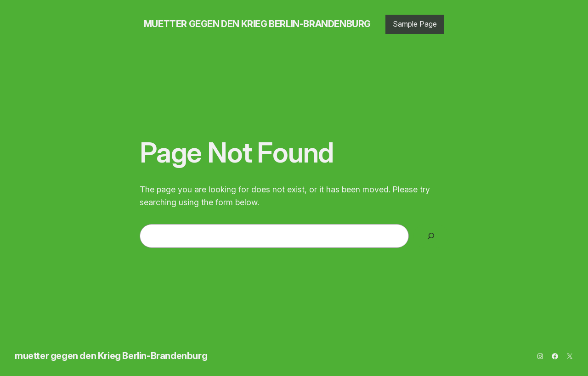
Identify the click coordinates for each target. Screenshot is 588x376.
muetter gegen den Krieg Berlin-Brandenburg (257, 24)
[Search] (431, 236)
